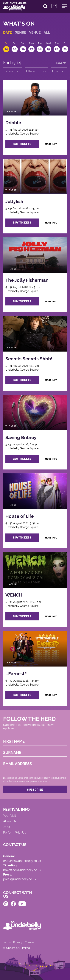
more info (51, 144)
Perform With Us (15, 833)
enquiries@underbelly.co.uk (22, 861)
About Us (10, 821)
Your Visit (10, 816)
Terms (7, 942)
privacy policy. (43, 778)
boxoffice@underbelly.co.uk (22, 870)
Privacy (18, 942)
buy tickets (22, 144)
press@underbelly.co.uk (20, 879)
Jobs (7, 827)
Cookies (30, 942)
